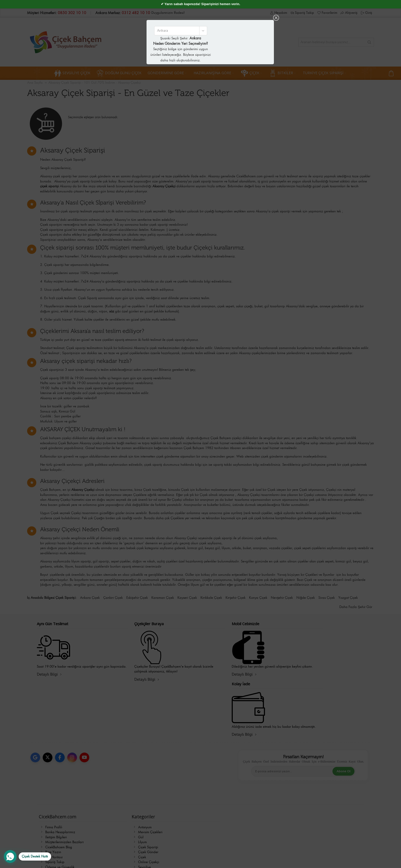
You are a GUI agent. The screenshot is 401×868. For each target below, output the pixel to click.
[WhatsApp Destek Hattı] (27, 856)
